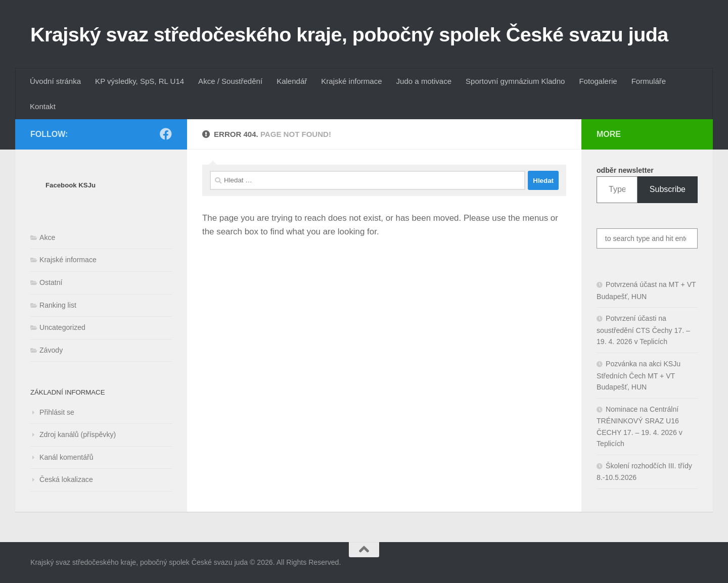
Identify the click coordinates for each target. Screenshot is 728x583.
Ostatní (51, 282)
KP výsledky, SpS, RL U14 (140, 81)
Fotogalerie (598, 81)
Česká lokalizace (66, 479)
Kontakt (43, 106)
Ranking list (58, 305)
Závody (51, 350)
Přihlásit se (57, 412)
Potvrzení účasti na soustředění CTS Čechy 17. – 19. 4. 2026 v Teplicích (643, 330)
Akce (47, 237)
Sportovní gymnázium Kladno (515, 81)
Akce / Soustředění (230, 81)
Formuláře (649, 81)
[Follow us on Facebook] (166, 134)
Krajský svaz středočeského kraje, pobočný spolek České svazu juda (349, 34)
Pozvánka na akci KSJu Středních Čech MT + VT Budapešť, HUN (639, 375)
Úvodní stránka (55, 81)
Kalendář (292, 81)
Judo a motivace (424, 81)
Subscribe (668, 189)
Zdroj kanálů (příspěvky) (78, 434)
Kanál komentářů (66, 457)
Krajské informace (351, 81)
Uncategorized (62, 327)
